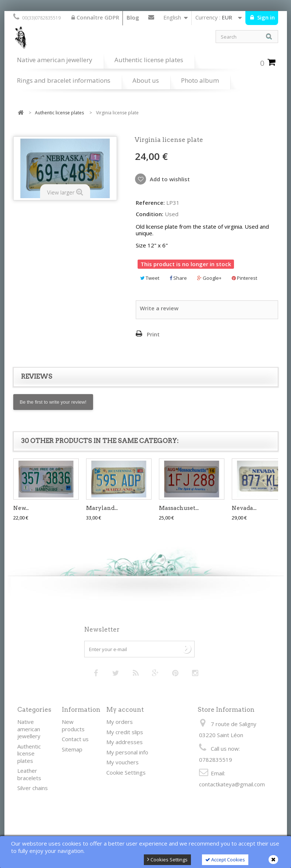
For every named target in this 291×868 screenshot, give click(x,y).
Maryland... (102, 508)
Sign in (265, 17)
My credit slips (125, 732)
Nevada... (244, 508)
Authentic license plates (149, 60)
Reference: (150, 203)
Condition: (150, 214)
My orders (120, 722)
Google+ (209, 278)
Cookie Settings (126, 772)
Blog (133, 17)
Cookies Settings (167, 860)
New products (73, 725)
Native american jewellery (55, 60)
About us (146, 80)
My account (125, 710)
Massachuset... (179, 508)
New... (21, 508)
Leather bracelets (29, 774)
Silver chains (33, 788)
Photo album (200, 80)
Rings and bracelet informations (64, 80)
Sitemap (72, 749)
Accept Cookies (225, 860)
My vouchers (123, 762)
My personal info (127, 752)
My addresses (125, 742)
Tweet (150, 278)
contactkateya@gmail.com (232, 784)
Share (178, 278)
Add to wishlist (169, 179)
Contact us (151, 19)
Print (153, 334)
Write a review (159, 308)
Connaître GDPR (95, 17)
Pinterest (244, 278)
